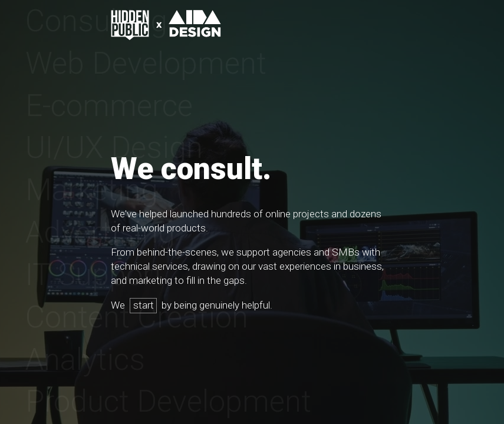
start (144, 305)
